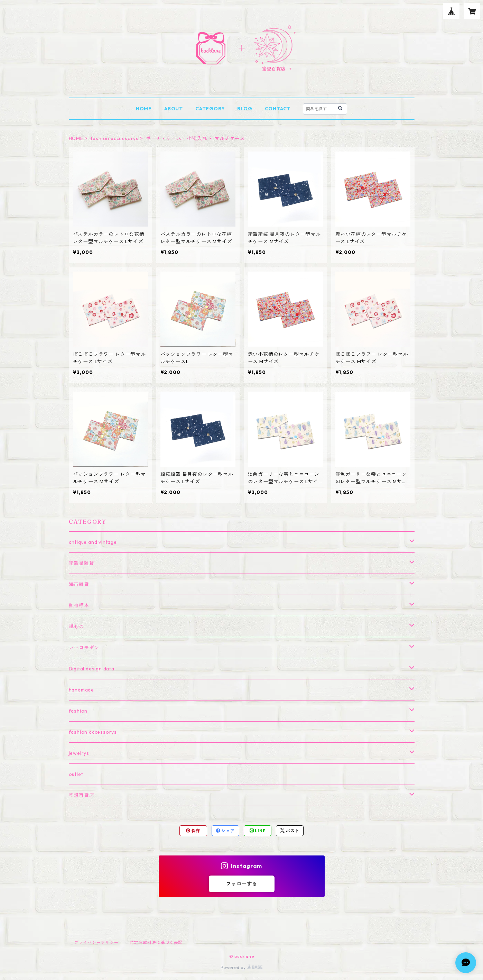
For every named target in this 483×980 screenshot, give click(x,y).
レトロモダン (84, 648)
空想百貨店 (82, 795)
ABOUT (174, 109)
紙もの (76, 626)
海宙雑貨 (79, 584)
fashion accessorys (115, 138)
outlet (76, 774)
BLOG (245, 109)
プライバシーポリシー (96, 942)
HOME (144, 109)
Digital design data (92, 669)
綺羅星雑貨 (82, 563)
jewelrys (79, 753)
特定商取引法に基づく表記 (156, 942)
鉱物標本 (79, 605)
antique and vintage (93, 542)
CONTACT (278, 109)
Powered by (241, 967)
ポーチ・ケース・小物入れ (177, 138)
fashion (78, 711)
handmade (81, 690)
